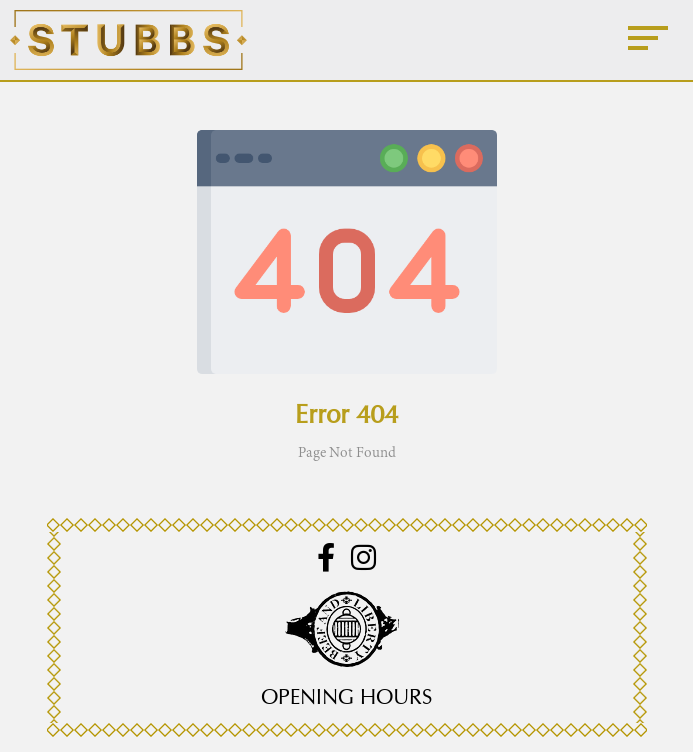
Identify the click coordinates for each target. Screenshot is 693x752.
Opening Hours (346, 697)
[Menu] (648, 40)
